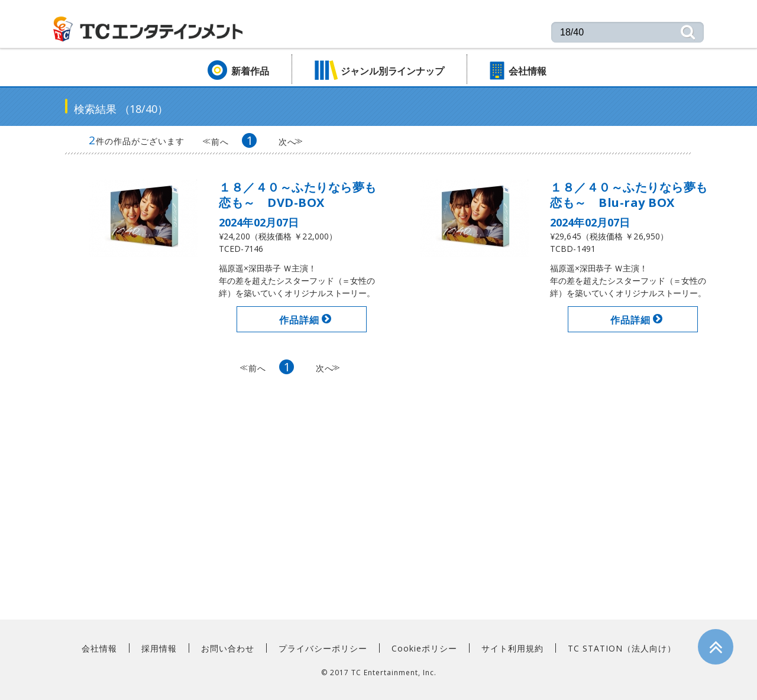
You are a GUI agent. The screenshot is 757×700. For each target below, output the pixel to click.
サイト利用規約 (512, 648)
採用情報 (159, 648)
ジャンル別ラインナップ (392, 71)
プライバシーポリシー (323, 648)
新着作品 (250, 71)
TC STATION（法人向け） (622, 648)
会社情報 (528, 71)
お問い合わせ (228, 648)
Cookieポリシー (424, 648)
